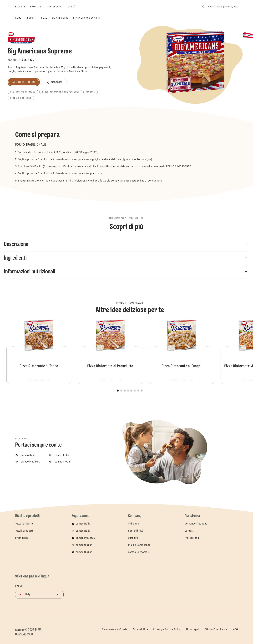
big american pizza (23, 92)
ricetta (91, 92)
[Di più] (74, 7)
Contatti (189, 531)
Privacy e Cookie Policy (167, 630)
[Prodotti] (39, 7)
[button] (54, 82)
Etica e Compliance (139, 545)
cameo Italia (83, 524)
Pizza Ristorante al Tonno (39, 352)
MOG (235, 630)
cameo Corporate (138, 552)
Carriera (133, 538)
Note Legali (193, 630)
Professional (192, 538)
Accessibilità (140, 630)
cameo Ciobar (84, 545)
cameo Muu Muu (85, 538)
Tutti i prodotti (24, 531)
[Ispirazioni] (58, 7)
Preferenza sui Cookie (114, 630)
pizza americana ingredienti (61, 92)
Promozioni (22, 538)
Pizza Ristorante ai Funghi (182, 352)
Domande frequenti (196, 524)
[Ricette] (23, 7)
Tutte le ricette (24, 524)
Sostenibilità (136, 531)
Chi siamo (134, 524)
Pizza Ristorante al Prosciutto (110, 352)
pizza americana (21, 98)
